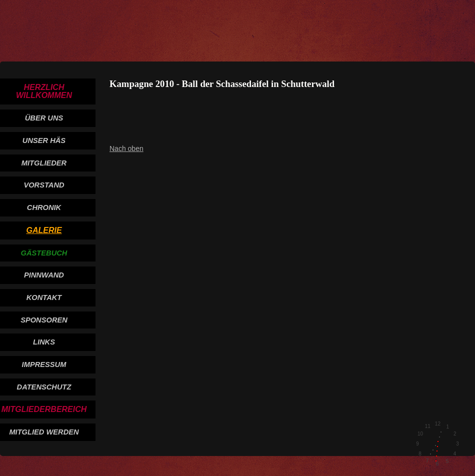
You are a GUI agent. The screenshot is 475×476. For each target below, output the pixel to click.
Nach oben (126, 148)
